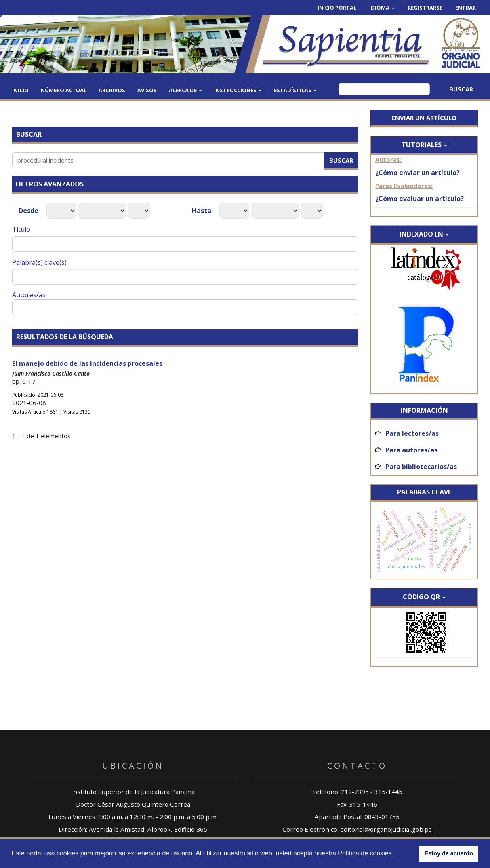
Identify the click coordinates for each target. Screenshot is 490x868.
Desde (29, 211)
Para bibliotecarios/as (421, 467)
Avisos (147, 90)
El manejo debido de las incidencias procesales (87, 363)
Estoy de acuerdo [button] (449, 853)
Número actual (64, 90)
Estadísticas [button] (295, 90)
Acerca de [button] (185, 90)
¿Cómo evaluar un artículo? (420, 199)
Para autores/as (411, 450)
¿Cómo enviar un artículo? (417, 173)
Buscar (461, 89)
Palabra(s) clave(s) (39, 262)
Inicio (20, 90)
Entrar (466, 8)
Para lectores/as (412, 433)
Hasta (202, 211)
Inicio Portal (337, 8)
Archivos (112, 90)
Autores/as (29, 295)
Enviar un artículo (424, 118)
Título (21, 229)
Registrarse (425, 8)
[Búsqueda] (384, 89)
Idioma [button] (382, 8)
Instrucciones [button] (238, 90)
